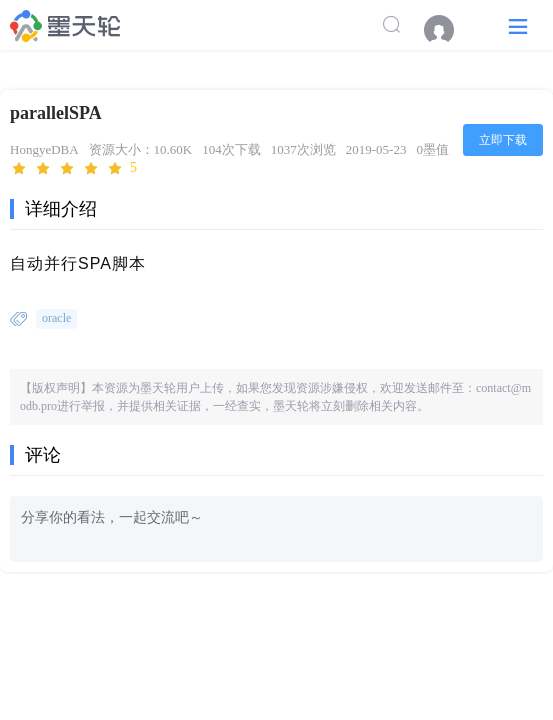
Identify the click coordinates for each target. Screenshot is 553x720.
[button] (518, 25)
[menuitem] (449, 30)
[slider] (73, 169)
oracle (56, 318)
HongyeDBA (44, 149)
